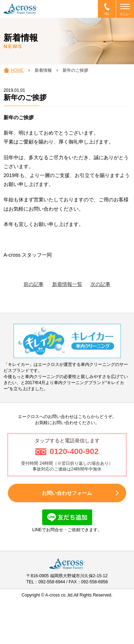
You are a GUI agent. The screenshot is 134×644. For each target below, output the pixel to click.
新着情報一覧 (67, 284)
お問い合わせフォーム (67, 493)
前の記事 (34, 284)
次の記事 (100, 284)
